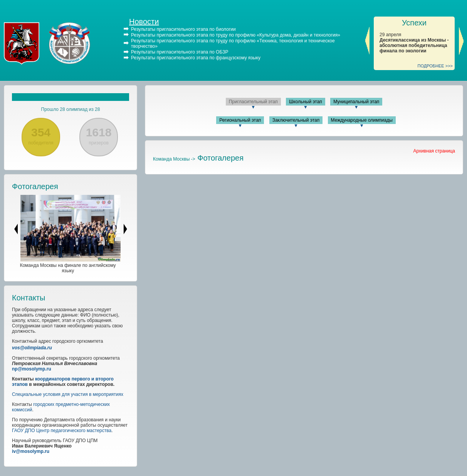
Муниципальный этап (356, 102)
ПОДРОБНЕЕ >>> (435, 66)
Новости (144, 22)
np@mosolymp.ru (32, 369)
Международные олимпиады (362, 120)
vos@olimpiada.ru (32, 348)
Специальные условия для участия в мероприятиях (68, 394)
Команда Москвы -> (174, 159)
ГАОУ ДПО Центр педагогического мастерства (62, 431)
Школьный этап (306, 102)
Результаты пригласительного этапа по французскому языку (196, 58)
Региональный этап (240, 120)
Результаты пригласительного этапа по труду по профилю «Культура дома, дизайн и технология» (236, 35)
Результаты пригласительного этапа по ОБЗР (180, 52)
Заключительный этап (296, 120)
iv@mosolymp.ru (31, 451)
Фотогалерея (35, 186)
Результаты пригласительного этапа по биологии (183, 29)
